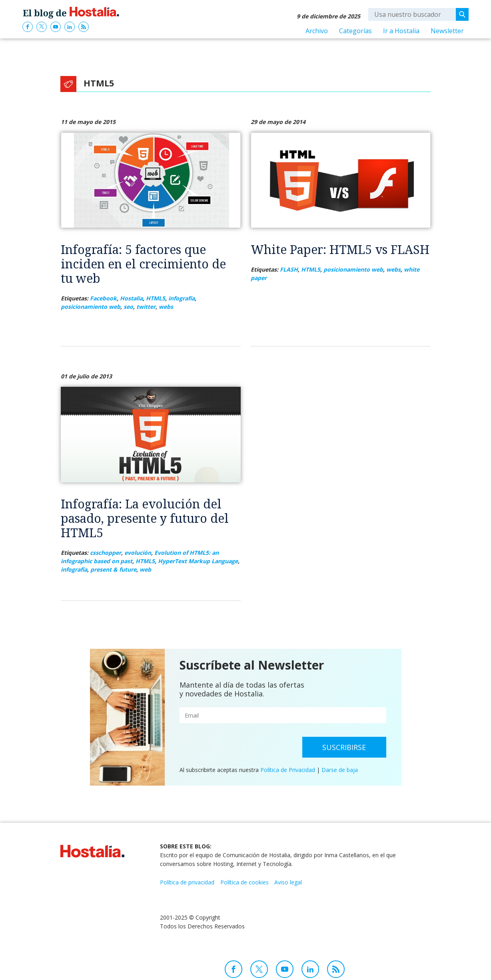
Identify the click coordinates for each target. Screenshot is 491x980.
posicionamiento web (91, 307)
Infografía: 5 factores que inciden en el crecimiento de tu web (143, 264)
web (145, 569)
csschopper (106, 553)
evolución (138, 553)
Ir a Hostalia (401, 31)
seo (128, 307)
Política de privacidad (187, 882)
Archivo (317, 31)
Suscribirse (344, 747)
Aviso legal (288, 882)
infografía (182, 298)
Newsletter (447, 31)
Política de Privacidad (288, 770)
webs (166, 307)
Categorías (355, 31)
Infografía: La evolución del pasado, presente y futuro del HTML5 (145, 518)
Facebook (103, 298)
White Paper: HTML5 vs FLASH (340, 249)
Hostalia (131, 298)
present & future (113, 569)
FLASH (289, 269)
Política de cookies (245, 882)
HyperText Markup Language (198, 561)
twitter (146, 307)
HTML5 (156, 298)
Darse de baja (340, 770)
